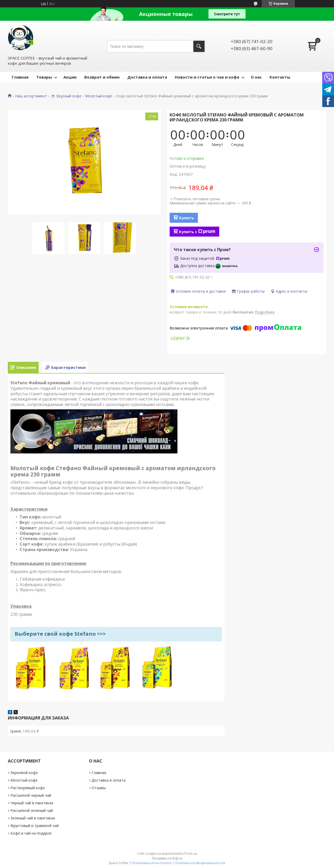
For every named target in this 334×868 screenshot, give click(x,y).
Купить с (197, 232)
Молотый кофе (99, 96)
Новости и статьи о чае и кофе (207, 77)
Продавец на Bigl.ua (167, 858)
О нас (256, 77)
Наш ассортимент (31, 96)
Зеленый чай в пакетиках (33, 818)
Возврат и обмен (102, 77)
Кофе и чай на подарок (31, 833)
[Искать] (199, 46)
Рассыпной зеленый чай (32, 810)
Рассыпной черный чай (31, 795)
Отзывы (99, 788)
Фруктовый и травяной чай (35, 826)
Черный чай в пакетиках (32, 803)
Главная (20, 77)
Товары (44, 77)
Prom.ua (191, 854)
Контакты (280, 77)
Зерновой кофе (24, 773)
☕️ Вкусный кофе (66, 96)
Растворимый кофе (28, 788)
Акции (70, 77)
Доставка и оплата (147, 77)
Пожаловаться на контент (152, 863)
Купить (186, 218)
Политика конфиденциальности (200, 863)
